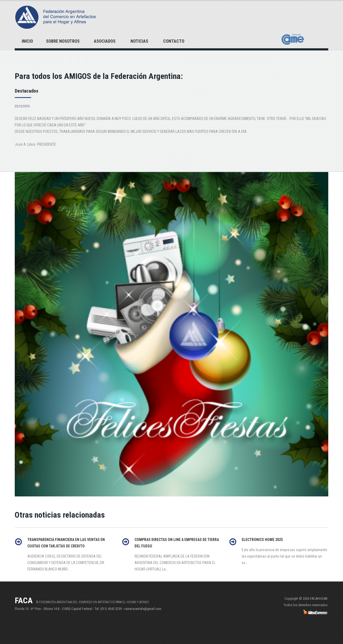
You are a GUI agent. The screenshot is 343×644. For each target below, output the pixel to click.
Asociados (105, 41)
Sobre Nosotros (63, 41)
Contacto (174, 41)
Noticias (139, 41)
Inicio (27, 41)
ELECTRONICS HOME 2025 (262, 540)
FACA (24, 600)
